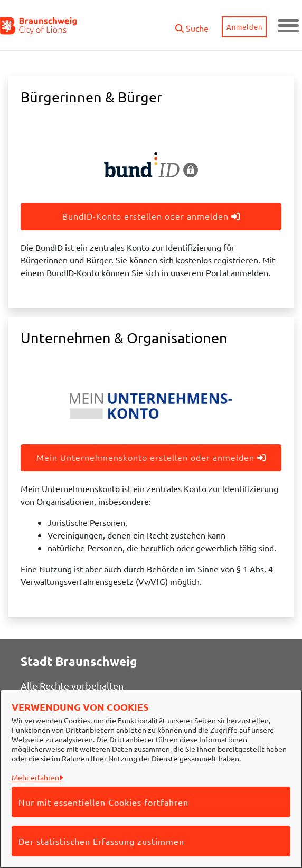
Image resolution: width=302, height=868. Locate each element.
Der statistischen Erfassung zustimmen (101, 841)
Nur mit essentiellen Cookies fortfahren (103, 802)
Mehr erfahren (35, 777)
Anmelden (244, 27)
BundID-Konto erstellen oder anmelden (151, 216)
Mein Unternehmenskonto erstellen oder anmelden (151, 457)
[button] (192, 24)
